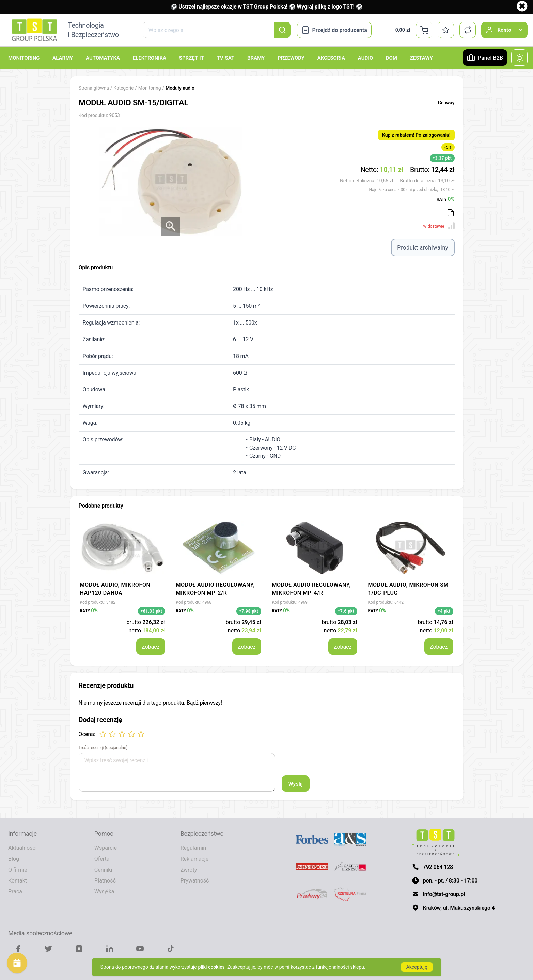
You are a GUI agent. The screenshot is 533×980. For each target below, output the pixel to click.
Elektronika (150, 58)
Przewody (291, 58)
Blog (14, 859)
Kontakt (18, 880)
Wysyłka (104, 891)
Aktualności (22, 848)
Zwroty (189, 870)
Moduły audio (180, 88)
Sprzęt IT (192, 58)
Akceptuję (417, 967)
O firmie (18, 870)
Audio (365, 58)
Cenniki (103, 870)
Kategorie (123, 88)
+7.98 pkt (249, 611)
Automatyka (103, 58)
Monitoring (24, 58)
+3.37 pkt (442, 158)
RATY (445, 199)
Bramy (256, 58)
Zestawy (421, 58)
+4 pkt (444, 611)
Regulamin (193, 848)
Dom (391, 58)
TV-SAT (225, 58)
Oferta (102, 859)
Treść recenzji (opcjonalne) (103, 748)
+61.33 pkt (152, 611)
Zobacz (151, 647)
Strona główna (94, 88)
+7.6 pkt (346, 611)
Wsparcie (106, 848)
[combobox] (216, 30)
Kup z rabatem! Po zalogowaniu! (416, 135)
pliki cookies (211, 967)
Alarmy (63, 58)
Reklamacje (194, 859)
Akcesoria (331, 58)
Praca (15, 891)
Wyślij (296, 784)
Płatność (105, 880)
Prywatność (195, 880)
